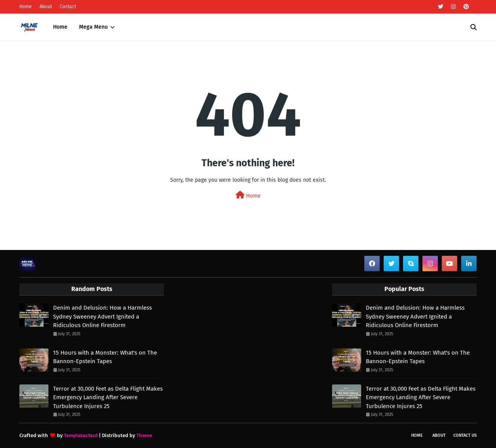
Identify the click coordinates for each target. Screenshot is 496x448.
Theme (144, 435)
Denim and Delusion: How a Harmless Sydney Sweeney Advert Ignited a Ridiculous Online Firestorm (102, 316)
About (46, 7)
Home (26, 7)
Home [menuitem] (60, 27)
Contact (68, 7)
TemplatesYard (81, 435)
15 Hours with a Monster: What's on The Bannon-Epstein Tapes (105, 357)
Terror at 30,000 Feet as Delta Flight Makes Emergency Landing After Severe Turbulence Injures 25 (108, 397)
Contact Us (465, 435)
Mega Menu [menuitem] (93, 27)
